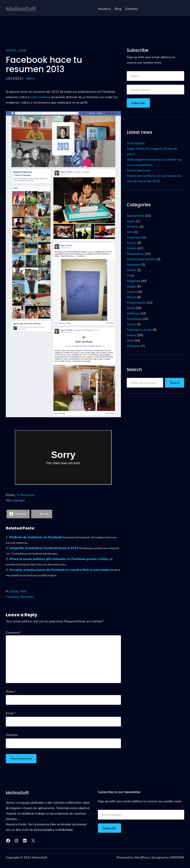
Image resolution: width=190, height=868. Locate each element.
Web (22, 51)
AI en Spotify (136, 143)
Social (11, 51)
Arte (130, 232)
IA (128, 276)
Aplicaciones (136, 216)
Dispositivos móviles (141, 259)
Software (133, 314)
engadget (18, 500)
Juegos (131, 286)
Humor (132, 270)
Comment (14, 633)
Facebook (12, 597)
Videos (132, 335)
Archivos (133, 227)
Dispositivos (135, 254)
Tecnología (134, 319)
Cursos (132, 243)
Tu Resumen (25, 495)
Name (11, 692)
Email (11, 713)
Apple (131, 221)
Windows (134, 346)
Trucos (131, 324)
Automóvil (134, 238)
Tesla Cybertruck (139, 170)
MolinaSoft (21, 9)
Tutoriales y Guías (139, 330)
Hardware (134, 265)
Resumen (27, 597)
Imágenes (134, 281)
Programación (136, 303)
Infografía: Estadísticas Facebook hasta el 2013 (44, 548)
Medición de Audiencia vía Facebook (36, 537)
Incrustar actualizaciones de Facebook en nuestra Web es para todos (59, 570)
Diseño (132, 248)
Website (12, 735)
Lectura (132, 292)
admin (30, 79)
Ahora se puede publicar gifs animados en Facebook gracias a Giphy (59, 559)
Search (175, 383)
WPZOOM (177, 858)
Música (132, 297)
